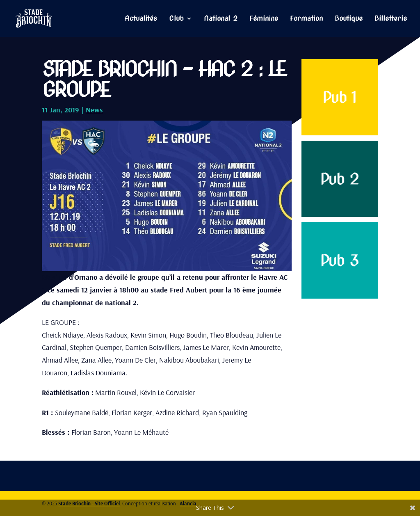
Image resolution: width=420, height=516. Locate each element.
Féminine (264, 19)
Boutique (349, 19)
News (94, 110)
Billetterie (391, 19)
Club (176, 19)
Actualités (141, 19)
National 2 (221, 19)
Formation (306, 19)
